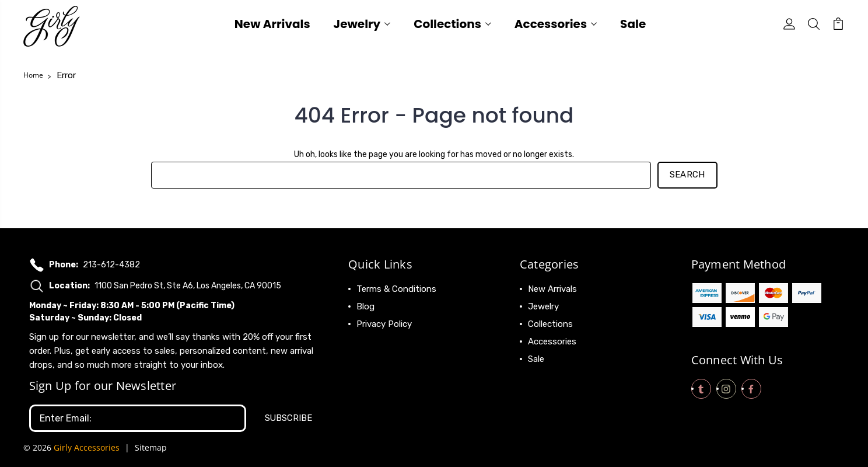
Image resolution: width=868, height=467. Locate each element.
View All (544, 377)
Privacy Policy (384, 324)
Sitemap (151, 447)
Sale (633, 25)
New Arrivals (272, 25)
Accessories (556, 25)
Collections (452, 25)
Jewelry (362, 25)
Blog (365, 306)
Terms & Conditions (396, 289)
